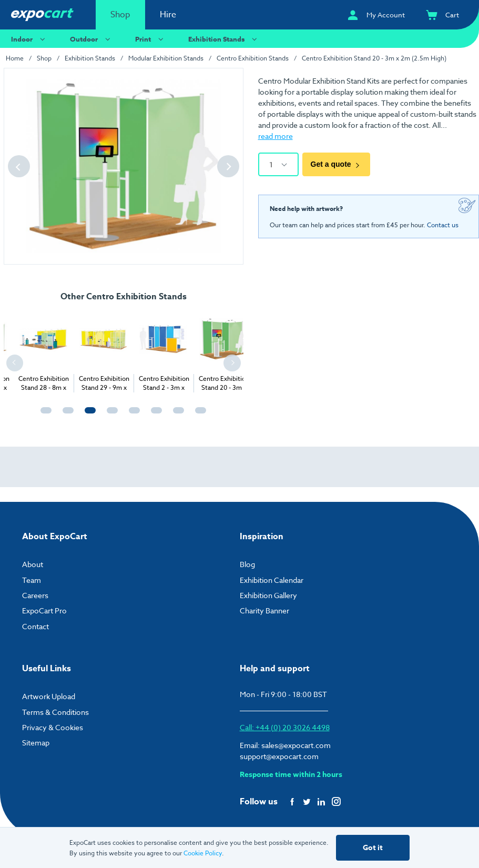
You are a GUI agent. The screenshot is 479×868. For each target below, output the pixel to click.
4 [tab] (110, 415)
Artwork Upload (49, 696)
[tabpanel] (80, 351)
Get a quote (337, 164)
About (33, 564)
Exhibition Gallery (268, 595)
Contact (35, 626)
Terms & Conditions (55, 712)
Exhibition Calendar (272, 580)
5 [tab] (132, 415)
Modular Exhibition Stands (166, 58)
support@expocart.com (279, 756)
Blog (247, 564)
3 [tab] (88, 415)
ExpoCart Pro (44, 610)
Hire (168, 15)
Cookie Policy (203, 853)
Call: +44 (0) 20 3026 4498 (285, 727)
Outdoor (91, 39)
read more (276, 136)
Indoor (29, 39)
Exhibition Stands (224, 39)
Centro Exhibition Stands (253, 58)
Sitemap (36, 743)
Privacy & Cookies (53, 727)
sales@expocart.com (296, 745)
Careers (35, 595)
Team (32, 580)
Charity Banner (264, 610)
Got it (373, 848)
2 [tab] (66, 415)
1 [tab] (44, 415)
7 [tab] (176, 415)
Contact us (443, 225)
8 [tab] (198, 415)
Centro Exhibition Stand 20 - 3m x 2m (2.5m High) (374, 58)
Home (15, 58)
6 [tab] (154, 415)
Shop (120, 15)
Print (151, 39)
